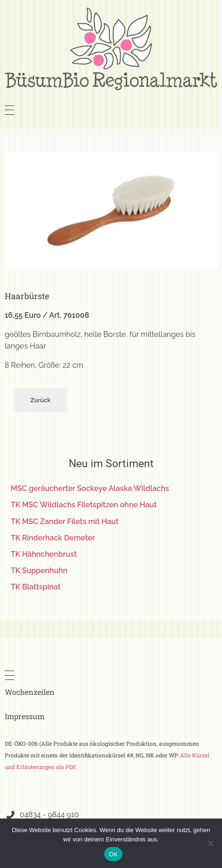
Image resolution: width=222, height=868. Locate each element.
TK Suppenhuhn (39, 570)
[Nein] (210, 843)
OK (113, 854)
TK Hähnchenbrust (44, 554)
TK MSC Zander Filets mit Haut (65, 521)
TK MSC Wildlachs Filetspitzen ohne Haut (84, 505)
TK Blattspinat (36, 587)
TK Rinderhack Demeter (53, 538)
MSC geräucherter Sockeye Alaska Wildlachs (90, 488)
